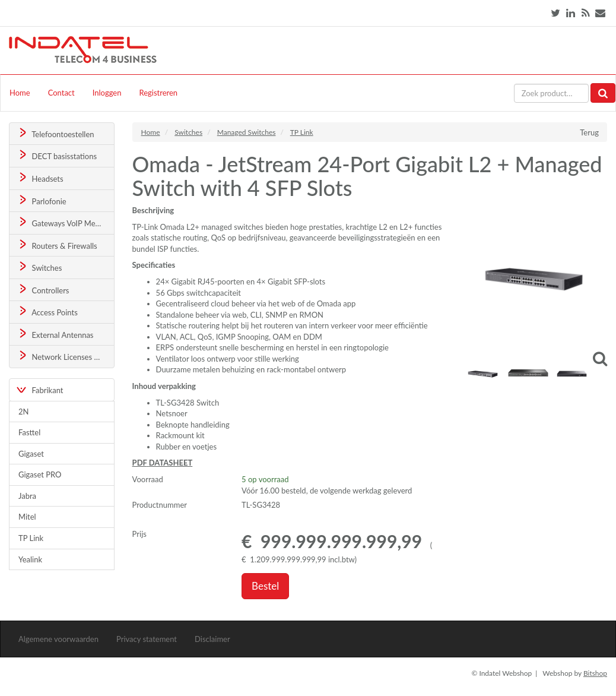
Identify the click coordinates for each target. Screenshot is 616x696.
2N (23, 412)
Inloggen (107, 93)
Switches (39, 267)
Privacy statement (147, 639)
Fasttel (29, 432)
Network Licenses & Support (66, 356)
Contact (61, 93)
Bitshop (595, 673)
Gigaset (31, 454)
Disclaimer (212, 639)
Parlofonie (42, 200)
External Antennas (55, 334)
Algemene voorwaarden (58, 639)
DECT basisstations (57, 155)
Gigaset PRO (40, 474)
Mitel (27, 517)
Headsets (40, 178)
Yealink (30, 559)
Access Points (47, 311)
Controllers (43, 290)
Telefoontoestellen (55, 133)
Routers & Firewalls (57, 245)
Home (20, 93)
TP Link (31, 538)
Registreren (158, 93)
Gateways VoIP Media (61, 222)
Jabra (27, 496)
